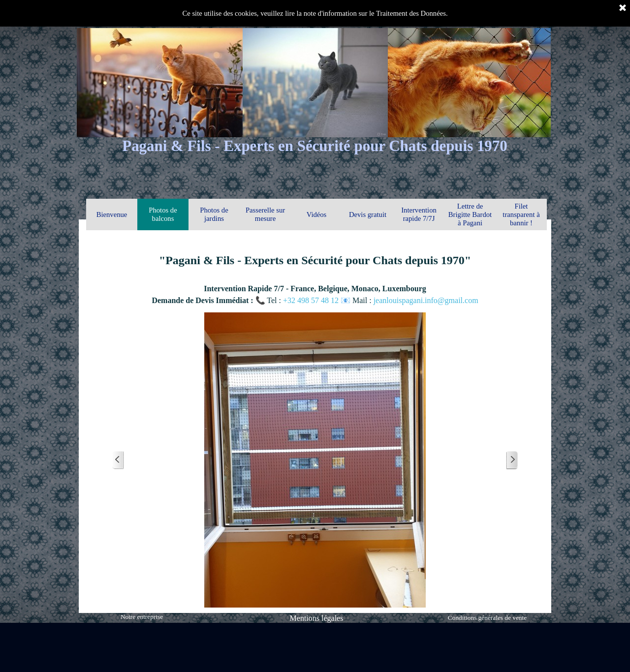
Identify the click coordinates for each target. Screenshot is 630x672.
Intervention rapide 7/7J (419, 214)
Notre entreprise (142, 617)
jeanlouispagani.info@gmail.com (426, 300)
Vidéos (317, 214)
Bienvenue (112, 214)
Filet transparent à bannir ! (521, 214)
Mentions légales (317, 618)
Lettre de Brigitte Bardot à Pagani (470, 214)
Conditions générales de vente (487, 618)
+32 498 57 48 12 (312, 300)
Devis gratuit (368, 214)
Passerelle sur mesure (265, 214)
